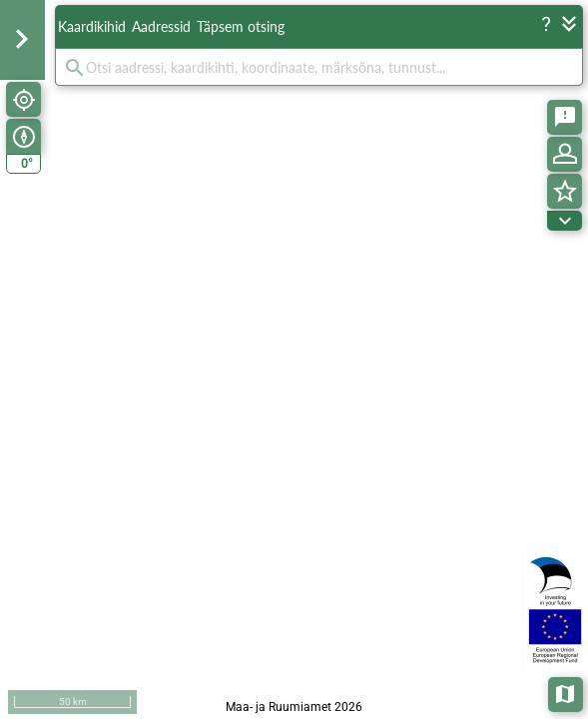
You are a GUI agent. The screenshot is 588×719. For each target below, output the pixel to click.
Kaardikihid (92, 26)
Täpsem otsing (241, 26)
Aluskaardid (567, 693)
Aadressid (161, 26)
